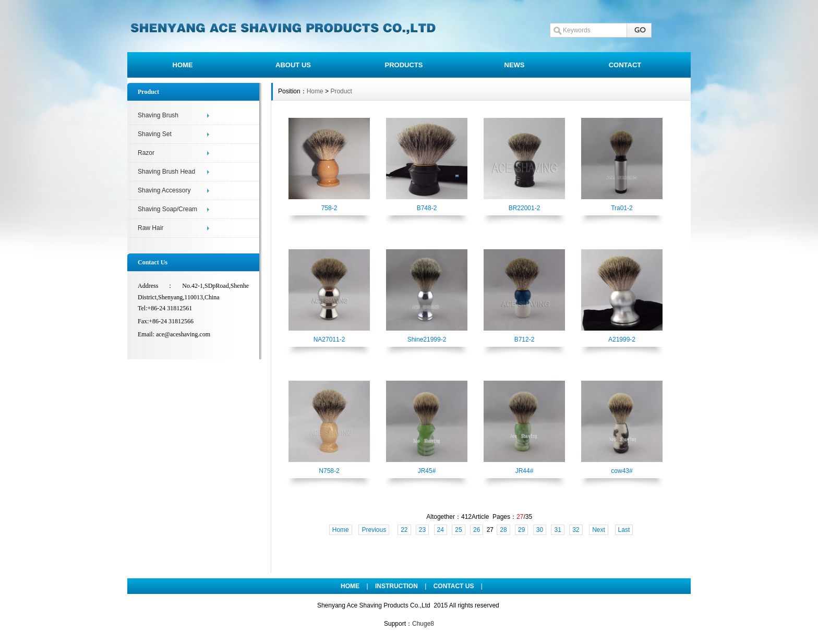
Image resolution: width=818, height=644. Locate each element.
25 (458, 530)
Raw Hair (151, 228)
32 (576, 530)
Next (599, 530)
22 (404, 530)
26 (477, 530)
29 (521, 530)
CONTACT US (454, 586)
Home (315, 91)
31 (557, 530)
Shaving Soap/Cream (167, 209)
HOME (183, 65)
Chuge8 (423, 624)
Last (624, 530)
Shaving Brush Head (166, 172)
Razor (146, 153)
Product (341, 91)
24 (441, 530)
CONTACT (625, 65)
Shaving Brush (158, 115)
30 (540, 530)
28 (503, 530)
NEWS (515, 65)
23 (422, 530)
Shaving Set (155, 134)
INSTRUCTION (396, 586)
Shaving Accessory (164, 190)
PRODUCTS (404, 65)
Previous (374, 530)
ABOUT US (293, 65)
